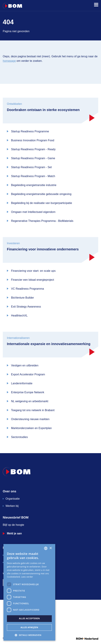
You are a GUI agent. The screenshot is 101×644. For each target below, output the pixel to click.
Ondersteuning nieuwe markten (30, 419)
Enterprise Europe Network (28, 392)
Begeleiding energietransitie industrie (34, 185)
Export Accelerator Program (28, 374)
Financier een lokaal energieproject (33, 280)
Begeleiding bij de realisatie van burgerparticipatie (42, 203)
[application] (51, 629)
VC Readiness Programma (27, 289)
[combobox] (46, 548)
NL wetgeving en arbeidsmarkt (30, 401)
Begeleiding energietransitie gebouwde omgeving (41, 194)
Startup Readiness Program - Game (33, 158)
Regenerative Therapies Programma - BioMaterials (42, 221)
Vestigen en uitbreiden (25, 365)
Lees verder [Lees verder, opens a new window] (27, 577)
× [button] (50, 548)
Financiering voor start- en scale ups (33, 271)
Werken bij (12, 506)
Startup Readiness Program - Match (33, 176)
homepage (9, 61)
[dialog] (29, 592)
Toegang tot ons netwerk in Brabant (33, 410)
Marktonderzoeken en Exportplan (31, 428)
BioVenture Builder (23, 298)
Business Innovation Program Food (33, 140)
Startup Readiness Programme (30, 131)
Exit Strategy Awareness (26, 307)
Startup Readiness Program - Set (31, 167)
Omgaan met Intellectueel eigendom (33, 212)
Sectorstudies (19, 437)
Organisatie (13, 499)
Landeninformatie (22, 383)
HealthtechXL (19, 316)
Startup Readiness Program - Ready (33, 149)
